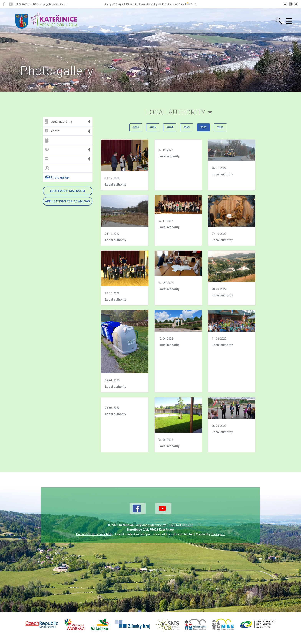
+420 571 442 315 (181, 531)
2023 (188, 130)
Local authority (59, 122)
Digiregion (218, 540)
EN (291, 4)
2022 (208, 130)
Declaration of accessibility (94, 540)
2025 (149, 130)
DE (296, 4)
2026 (129, 130)
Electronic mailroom (68, 191)
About (52, 131)
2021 (227, 130)
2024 (168, 130)
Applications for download (68, 201)
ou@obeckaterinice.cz (151, 531)
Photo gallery (57, 177)
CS (285, 4)
